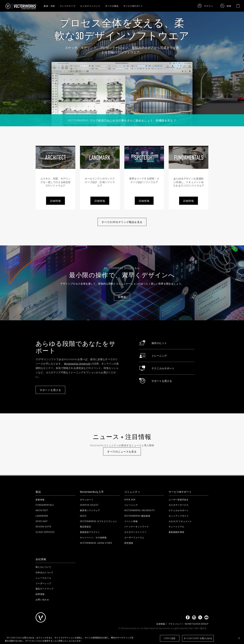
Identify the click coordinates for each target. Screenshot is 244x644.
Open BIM (130, 500)
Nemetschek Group (197, 624)
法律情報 (161, 624)
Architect (42, 510)
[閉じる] (239, 638)
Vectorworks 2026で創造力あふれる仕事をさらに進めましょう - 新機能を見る (122, 120)
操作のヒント (153, 343)
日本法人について (45, 572)
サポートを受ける (50, 390)
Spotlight (42, 521)
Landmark (42, 516)
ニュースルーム (43, 578)
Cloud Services (45, 532)
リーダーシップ (43, 583)
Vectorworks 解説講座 (137, 516)
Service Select (89, 505)
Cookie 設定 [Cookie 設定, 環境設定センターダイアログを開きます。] (170, 638)
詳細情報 (55, 201)
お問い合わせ (42, 599)
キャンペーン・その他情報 (93, 537)
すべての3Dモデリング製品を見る (122, 222)
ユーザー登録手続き (179, 500)
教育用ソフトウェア (90, 510)
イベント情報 (131, 521)
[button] (205, 6)
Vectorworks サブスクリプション (99, 521)
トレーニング (153, 356)
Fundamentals (45, 505)
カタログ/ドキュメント (180, 521)
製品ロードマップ (45, 589)
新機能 (122, 297)
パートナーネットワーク (137, 527)
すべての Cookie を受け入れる (198, 638)
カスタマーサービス (179, 505)
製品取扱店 (86, 527)
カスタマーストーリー (135, 532)
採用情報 (40, 594)
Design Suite (44, 527)
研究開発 (129, 543)
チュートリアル (176, 527)
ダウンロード (87, 500)
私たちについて (43, 567)
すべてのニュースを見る (122, 451)
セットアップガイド (179, 516)
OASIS (83, 516)
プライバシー (175, 624)
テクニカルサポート (157, 368)
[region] (122, 638)
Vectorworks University (77, 363)
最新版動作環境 (176, 532)
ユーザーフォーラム (134, 537)
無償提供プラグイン (90, 532)
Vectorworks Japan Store (96, 543)
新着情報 (40, 500)
